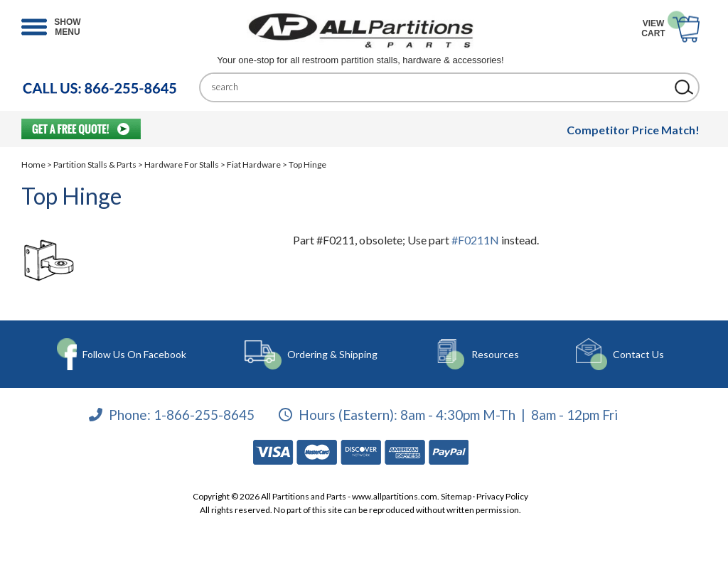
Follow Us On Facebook (134, 354)
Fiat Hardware (254, 164)
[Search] (439, 87)
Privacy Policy (502, 496)
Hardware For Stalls (182, 164)
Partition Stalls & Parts (95, 164)
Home (33, 164)
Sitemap (456, 496)
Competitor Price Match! (633, 130)
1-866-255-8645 (204, 415)
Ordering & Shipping (332, 354)
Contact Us (638, 354)
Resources (495, 354)
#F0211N (475, 240)
